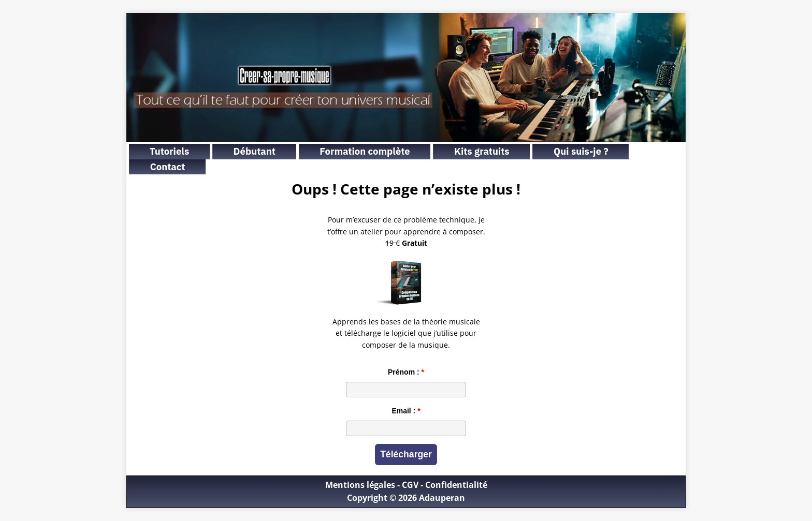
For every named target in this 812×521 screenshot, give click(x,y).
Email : (403, 411)
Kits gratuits (482, 151)
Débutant (255, 151)
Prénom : (404, 372)
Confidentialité (456, 485)
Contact (168, 167)
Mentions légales (360, 485)
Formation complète (365, 151)
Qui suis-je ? (581, 151)
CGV (410, 485)
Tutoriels (170, 151)
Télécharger (406, 454)
